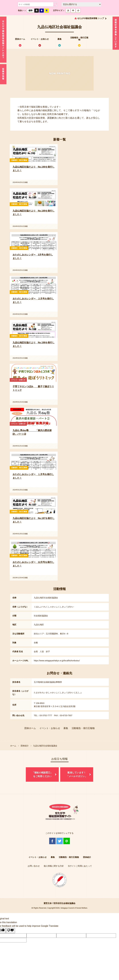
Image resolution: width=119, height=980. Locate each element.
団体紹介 (25, 746)
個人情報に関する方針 (54, 866)
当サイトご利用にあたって (80, 866)
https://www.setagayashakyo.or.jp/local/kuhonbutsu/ (57, 661)
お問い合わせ (34, 866)
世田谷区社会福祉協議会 (64, 903)
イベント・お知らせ (40, 39)
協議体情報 (3, 74)
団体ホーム (20, 39)
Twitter (60, 841)
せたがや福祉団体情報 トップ (91, 18)
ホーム (13, 746)
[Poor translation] (10, 931)
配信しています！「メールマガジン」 (77, 774)
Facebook (52, 841)
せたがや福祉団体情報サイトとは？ (3, 40)
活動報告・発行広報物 (79, 39)
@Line (67, 841)
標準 (31, 11)
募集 (60, 39)
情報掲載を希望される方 (116, 34)
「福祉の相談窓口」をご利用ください (42, 774)
